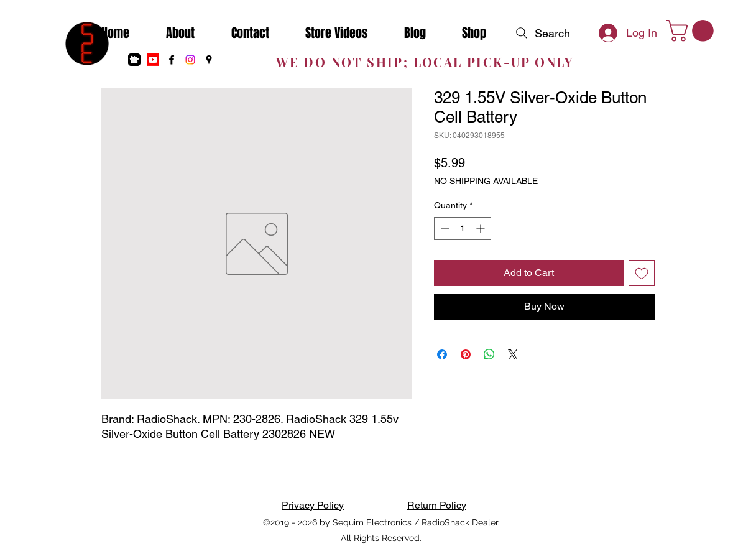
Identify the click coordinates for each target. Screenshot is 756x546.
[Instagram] (190, 60)
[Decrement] (444, 229)
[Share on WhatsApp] (489, 354)
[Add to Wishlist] (642, 273)
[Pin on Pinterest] (466, 354)
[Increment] (482, 229)
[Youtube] (153, 60)
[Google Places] (209, 60)
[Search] (542, 33)
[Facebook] (172, 60)
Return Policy (437, 505)
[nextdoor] (134, 60)
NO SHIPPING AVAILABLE (486, 181)
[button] (692, 31)
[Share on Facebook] (442, 354)
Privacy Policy (313, 505)
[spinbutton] (463, 229)
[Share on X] (513, 354)
